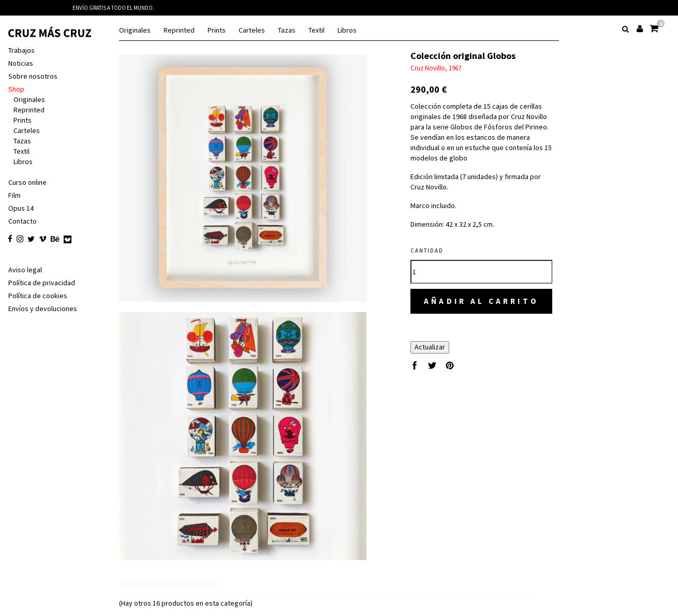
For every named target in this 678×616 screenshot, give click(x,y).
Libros (347, 30)
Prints (217, 30)
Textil (316, 30)
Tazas (287, 30)
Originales (135, 30)
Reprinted (179, 30)
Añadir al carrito (492, 291)
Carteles (252, 30)
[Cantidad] (492, 261)
